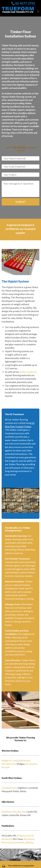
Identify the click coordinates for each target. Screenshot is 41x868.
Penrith (6, 767)
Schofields (19, 842)
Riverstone (7, 842)
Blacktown (24, 760)
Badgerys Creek (10, 760)
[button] (38, 12)
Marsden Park (9, 764)
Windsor (30, 842)
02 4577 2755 (25, 3)
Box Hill (21, 812)
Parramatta (31, 764)
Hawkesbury (8, 826)
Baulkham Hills (9, 812)
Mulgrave (22, 836)
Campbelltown (9, 788)
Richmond (29, 839)
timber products (28, 372)
